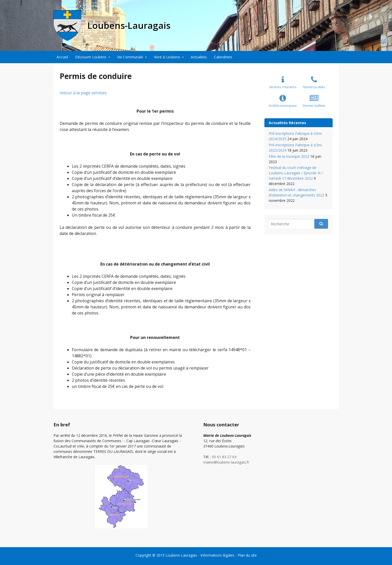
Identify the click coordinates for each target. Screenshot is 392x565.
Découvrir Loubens (91, 57)
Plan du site (247, 555)
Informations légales (217, 555)
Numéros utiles (314, 87)
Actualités (199, 57)
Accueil (62, 57)
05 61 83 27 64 (224, 457)
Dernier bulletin (314, 106)
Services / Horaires (283, 87)
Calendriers (223, 57)
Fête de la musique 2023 (289, 156)
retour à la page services (83, 93)
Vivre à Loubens (167, 57)
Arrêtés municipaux (283, 106)
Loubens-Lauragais (181, 555)
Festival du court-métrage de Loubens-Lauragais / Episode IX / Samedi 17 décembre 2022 (296, 173)
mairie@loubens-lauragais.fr (226, 462)
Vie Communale (130, 57)
